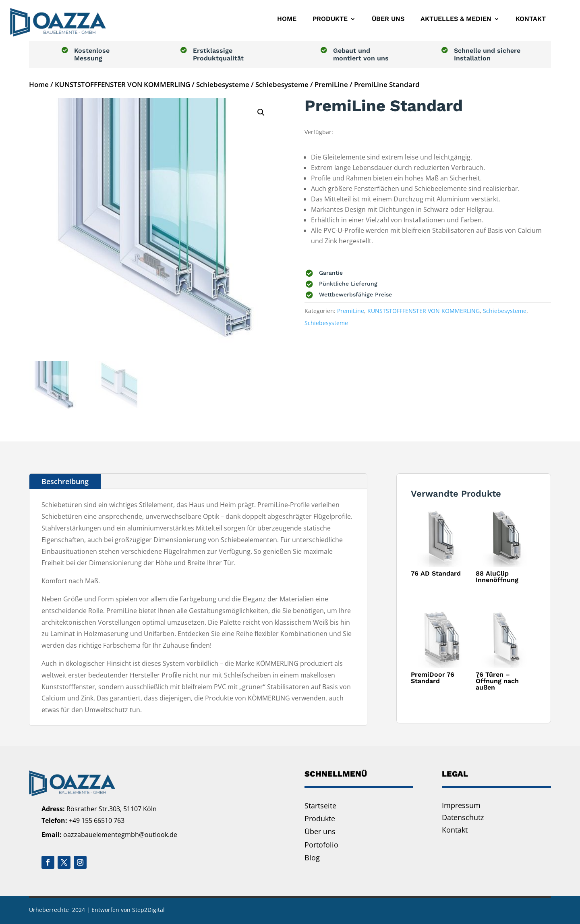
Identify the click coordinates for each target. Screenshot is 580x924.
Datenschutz (463, 817)
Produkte (330, 19)
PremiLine (331, 84)
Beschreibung (65, 481)
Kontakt (531, 19)
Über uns (388, 19)
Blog (312, 858)
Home (287, 19)
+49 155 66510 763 (97, 820)
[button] (261, 112)
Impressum (461, 805)
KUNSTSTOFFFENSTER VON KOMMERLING (122, 84)
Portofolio (321, 845)
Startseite (320, 806)
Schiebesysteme (223, 84)
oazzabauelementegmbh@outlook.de (120, 835)
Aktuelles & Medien (456, 19)
